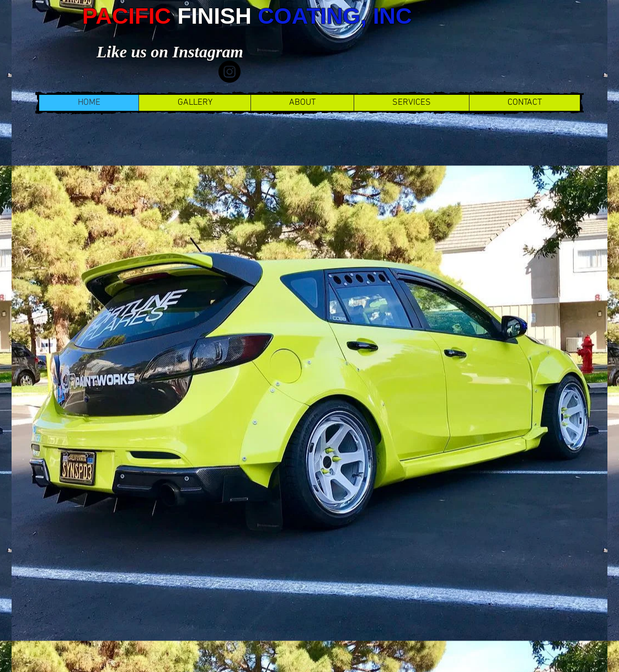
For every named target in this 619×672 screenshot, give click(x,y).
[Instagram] (230, 72)
